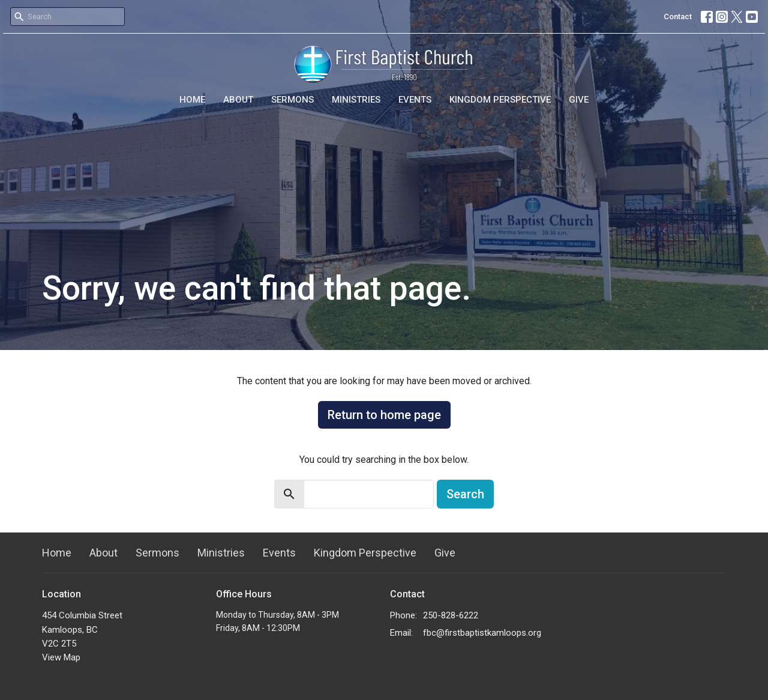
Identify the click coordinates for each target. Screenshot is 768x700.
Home (192, 100)
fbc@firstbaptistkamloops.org (482, 633)
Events (415, 100)
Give (579, 100)
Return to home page (384, 415)
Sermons (292, 100)
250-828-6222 (451, 615)
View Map (61, 657)
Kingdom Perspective (500, 100)
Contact (678, 17)
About (238, 100)
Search (465, 494)
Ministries (356, 100)
